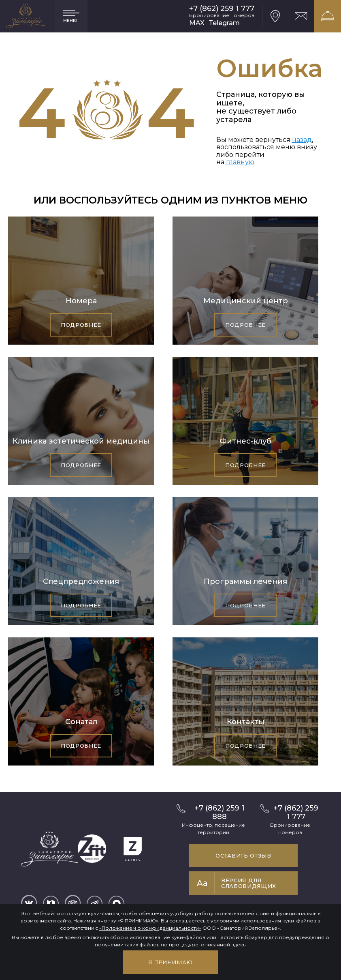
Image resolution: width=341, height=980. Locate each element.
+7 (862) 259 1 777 (222, 9)
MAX (197, 23)
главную (240, 162)
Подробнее (81, 325)
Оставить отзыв (243, 856)
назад (302, 140)
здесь (238, 945)
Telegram (224, 23)
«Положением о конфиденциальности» (150, 928)
